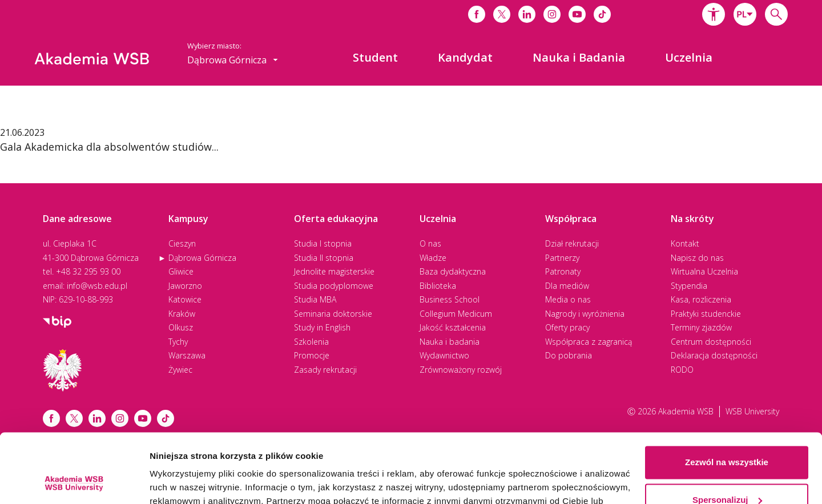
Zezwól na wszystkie (727, 398)
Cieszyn (182, 243)
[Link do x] (502, 14)
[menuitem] (375, 58)
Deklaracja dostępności (714, 355)
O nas (430, 243)
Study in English (322, 327)
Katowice (185, 299)
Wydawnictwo (444, 355)
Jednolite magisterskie (334, 271)
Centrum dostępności (711, 342)
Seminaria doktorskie (333, 314)
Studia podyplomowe (334, 286)
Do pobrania (569, 355)
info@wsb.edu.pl (97, 286)
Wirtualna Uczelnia (704, 271)
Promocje (312, 355)
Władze (433, 258)
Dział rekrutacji (572, 243)
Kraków (182, 314)
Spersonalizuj (727, 435)
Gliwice (181, 271)
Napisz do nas (697, 258)
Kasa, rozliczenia (701, 299)
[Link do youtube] (577, 14)
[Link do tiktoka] (602, 14)
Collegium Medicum (456, 314)
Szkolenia (311, 342)
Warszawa (187, 355)
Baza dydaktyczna (453, 271)
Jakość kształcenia (453, 327)
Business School (450, 299)
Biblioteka (438, 286)
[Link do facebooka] (477, 14)
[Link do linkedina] (527, 14)
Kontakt (685, 243)
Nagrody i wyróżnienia (585, 314)
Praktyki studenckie (706, 314)
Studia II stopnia (324, 258)
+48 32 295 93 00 (88, 271)
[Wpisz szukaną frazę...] (776, 14)
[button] (714, 14)
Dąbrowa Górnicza (202, 258)
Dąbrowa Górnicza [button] (233, 60)
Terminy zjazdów (701, 327)
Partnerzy (562, 258)
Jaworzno (185, 286)
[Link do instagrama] (552, 14)
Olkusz (181, 327)
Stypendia (689, 286)
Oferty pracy (567, 327)
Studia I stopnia (323, 243)
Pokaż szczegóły (184, 481)
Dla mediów (567, 286)
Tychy (178, 342)
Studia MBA (315, 299)
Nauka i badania (450, 342)
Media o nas (568, 299)
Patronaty (563, 271)
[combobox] (745, 14)
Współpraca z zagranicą (589, 342)
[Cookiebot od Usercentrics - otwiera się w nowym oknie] (74, 482)
